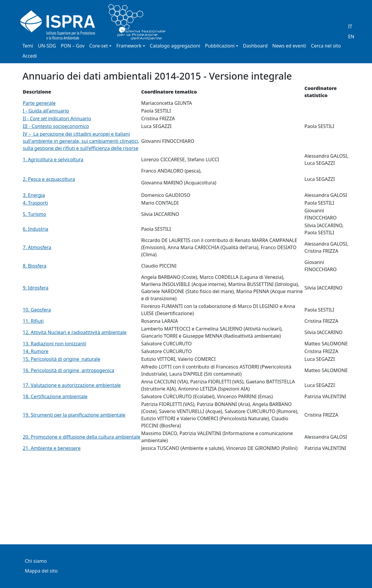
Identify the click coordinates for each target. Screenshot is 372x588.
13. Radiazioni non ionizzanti (55, 344)
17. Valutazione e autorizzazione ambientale (72, 385)
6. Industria (36, 229)
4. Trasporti (36, 203)
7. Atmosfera (37, 247)
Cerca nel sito (326, 46)
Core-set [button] (99, 46)
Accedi (30, 56)
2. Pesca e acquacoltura (49, 179)
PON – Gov (73, 46)
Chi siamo (36, 561)
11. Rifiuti (33, 321)
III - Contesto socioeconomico (56, 126)
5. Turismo (35, 214)
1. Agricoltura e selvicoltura (53, 159)
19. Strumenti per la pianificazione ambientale (74, 415)
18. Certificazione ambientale (55, 396)
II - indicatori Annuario (57, 118)
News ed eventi (289, 46)
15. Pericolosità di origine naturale (62, 359)
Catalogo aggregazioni (175, 46)
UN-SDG (47, 46)
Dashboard (255, 46)
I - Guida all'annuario (46, 111)
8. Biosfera (35, 266)
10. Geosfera (37, 310)
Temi (28, 46)
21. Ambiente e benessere (52, 448)
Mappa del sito (41, 571)
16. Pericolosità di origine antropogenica (69, 370)
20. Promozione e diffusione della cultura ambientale (82, 437)
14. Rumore (36, 351)
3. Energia (34, 195)
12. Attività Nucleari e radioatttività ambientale (75, 332)
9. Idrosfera (36, 288)
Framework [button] (129, 46)
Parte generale (39, 103)
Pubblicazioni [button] (220, 46)
